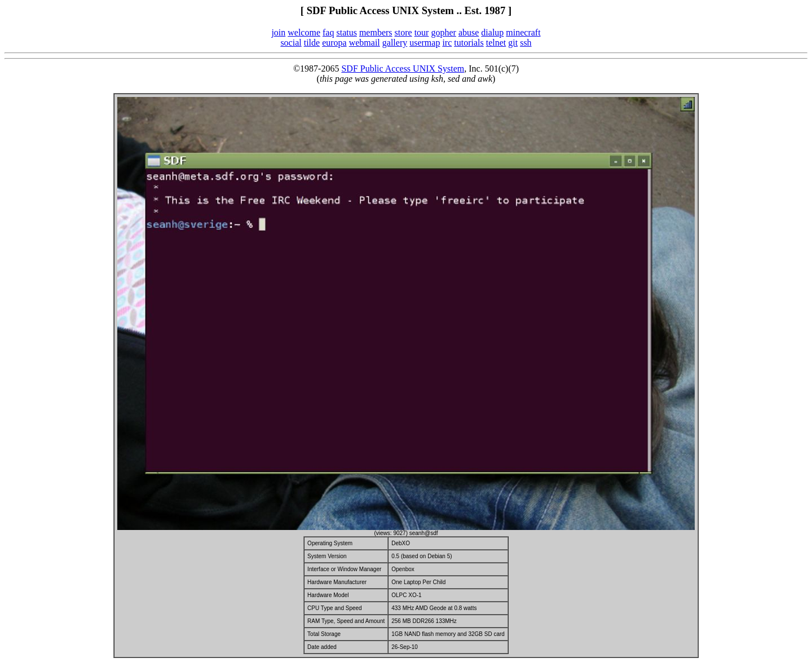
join (278, 32)
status (346, 32)
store (403, 32)
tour (422, 32)
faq (328, 32)
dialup (492, 32)
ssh (526, 43)
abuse (469, 32)
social (291, 43)
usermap (425, 43)
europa (334, 43)
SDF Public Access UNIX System (403, 69)
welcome (304, 32)
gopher (443, 32)
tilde (312, 43)
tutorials (469, 43)
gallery (395, 43)
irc (447, 43)
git (513, 43)
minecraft (523, 32)
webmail (365, 43)
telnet (496, 43)
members (376, 32)
